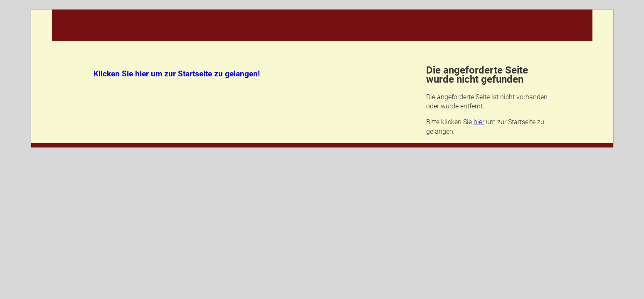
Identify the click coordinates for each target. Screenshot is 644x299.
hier (479, 122)
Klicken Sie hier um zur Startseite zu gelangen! (177, 74)
